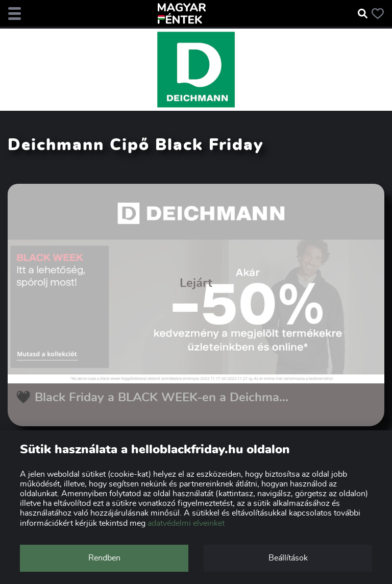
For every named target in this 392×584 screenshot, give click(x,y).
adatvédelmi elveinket (186, 523)
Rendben (104, 558)
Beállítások (288, 558)
